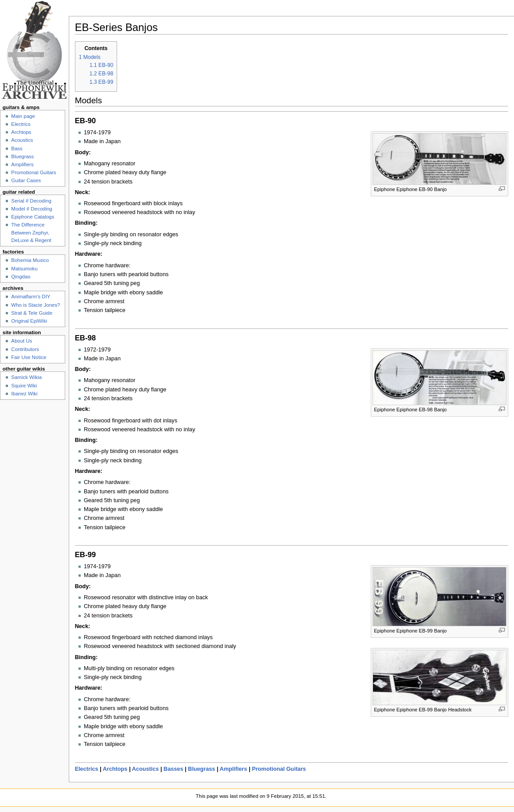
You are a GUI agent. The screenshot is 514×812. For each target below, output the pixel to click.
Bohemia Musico (30, 260)
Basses (173, 769)
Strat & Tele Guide (32, 313)
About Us (22, 341)
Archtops (115, 769)
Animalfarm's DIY (31, 297)
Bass (17, 148)
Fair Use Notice (29, 357)
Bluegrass (202, 769)
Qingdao (21, 277)
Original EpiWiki (29, 321)
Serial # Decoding (31, 201)
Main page (23, 116)
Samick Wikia (26, 377)
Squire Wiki (24, 386)
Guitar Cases (26, 180)
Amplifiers (233, 769)
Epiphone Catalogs (33, 217)
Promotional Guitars (279, 769)
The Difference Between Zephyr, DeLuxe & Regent (31, 232)
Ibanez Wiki (24, 394)
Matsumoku (24, 269)
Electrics (87, 769)
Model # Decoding (31, 209)
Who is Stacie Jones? (35, 305)
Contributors (25, 349)
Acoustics (146, 769)
